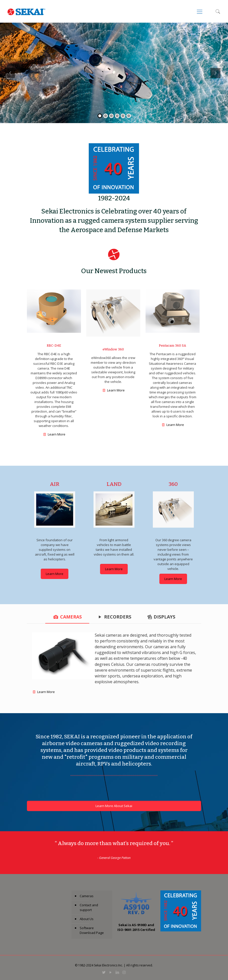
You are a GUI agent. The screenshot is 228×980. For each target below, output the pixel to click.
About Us (87, 919)
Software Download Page (92, 930)
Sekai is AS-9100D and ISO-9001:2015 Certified (136, 927)
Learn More (57, 434)
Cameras (87, 896)
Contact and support (89, 907)
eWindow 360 (113, 349)
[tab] (67, 617)
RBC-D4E (54, 346)
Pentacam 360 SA (172, 346)
